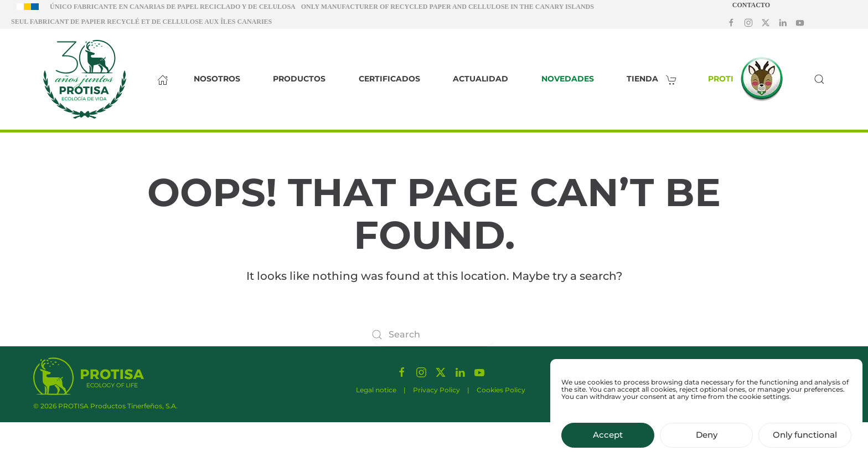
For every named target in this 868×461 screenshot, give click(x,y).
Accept (608, 440)
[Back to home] (85, 79)
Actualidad (480, 79)
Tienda (655, 79)
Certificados (389, 79)
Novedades (568, 79)
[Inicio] (160, 79)
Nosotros (217, 79)
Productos (299, 79)
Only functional (805, 440)
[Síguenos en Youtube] (800, 22)
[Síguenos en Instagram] (748, 22)
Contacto (751, 5)
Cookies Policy (501, 392)
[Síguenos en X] (766, 22)
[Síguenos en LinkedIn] (783, 22)
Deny (707, 440)
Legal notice (376, 392)
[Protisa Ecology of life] (89, 375)
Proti (748, 79)
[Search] (434, 335)
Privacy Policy (436, 392)
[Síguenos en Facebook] (731, 22)
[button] (819, 79)
